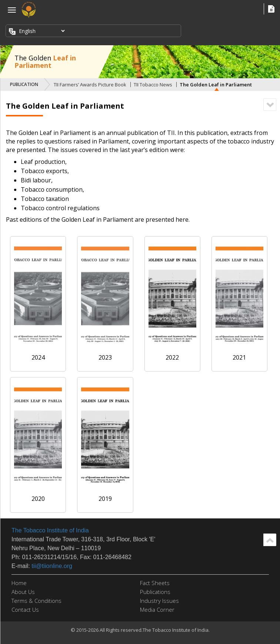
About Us (23, 592)
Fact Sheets (155, 583)
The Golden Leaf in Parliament (216, 85)
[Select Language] (41, 31)
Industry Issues (159, 601)
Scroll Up (270, 540)
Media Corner (157, 610)
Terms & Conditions (36, 601)
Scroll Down (270, 105)
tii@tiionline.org (52, 566)
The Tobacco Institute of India (50, 530)
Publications (155, 592)
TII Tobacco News (153, 85)
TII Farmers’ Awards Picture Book (90, 85)
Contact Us (25, 610)
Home (19, 583)
